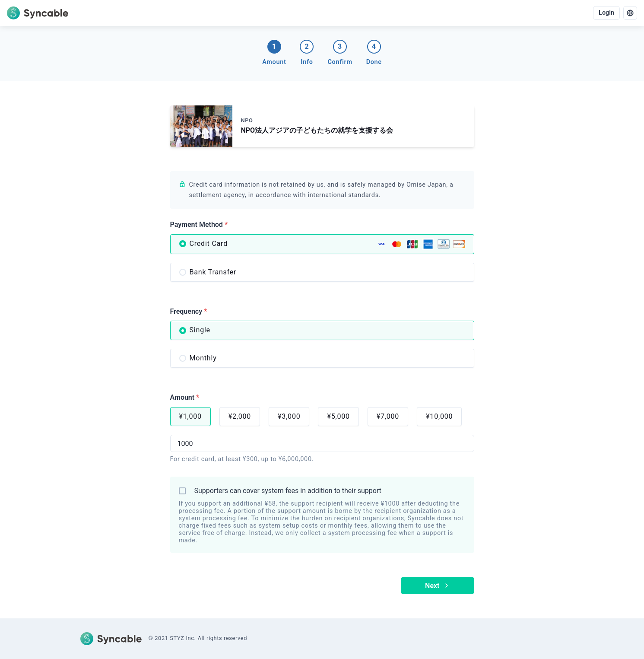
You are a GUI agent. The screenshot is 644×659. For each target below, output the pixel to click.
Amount (185, 397)
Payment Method (199, 224)
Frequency (189, 311)
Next (437, 586)
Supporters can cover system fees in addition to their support (288, 491)
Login (606, 13)
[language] (630, 13)
